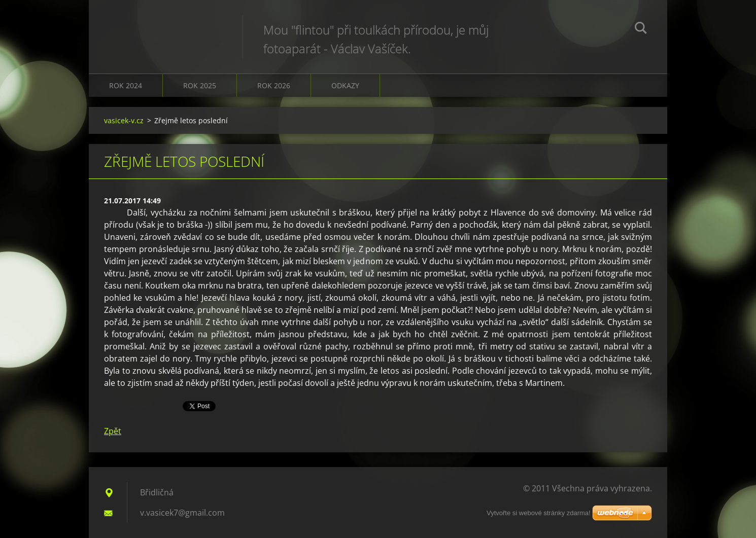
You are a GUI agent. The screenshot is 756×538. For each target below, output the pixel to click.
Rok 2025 (200, 85)
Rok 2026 (274, 85)
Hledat (641, 29)
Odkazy (345, 85)
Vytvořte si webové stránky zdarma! (539, 513)
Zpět (113, 431)
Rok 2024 (126, 85)
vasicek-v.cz (124, 120)
